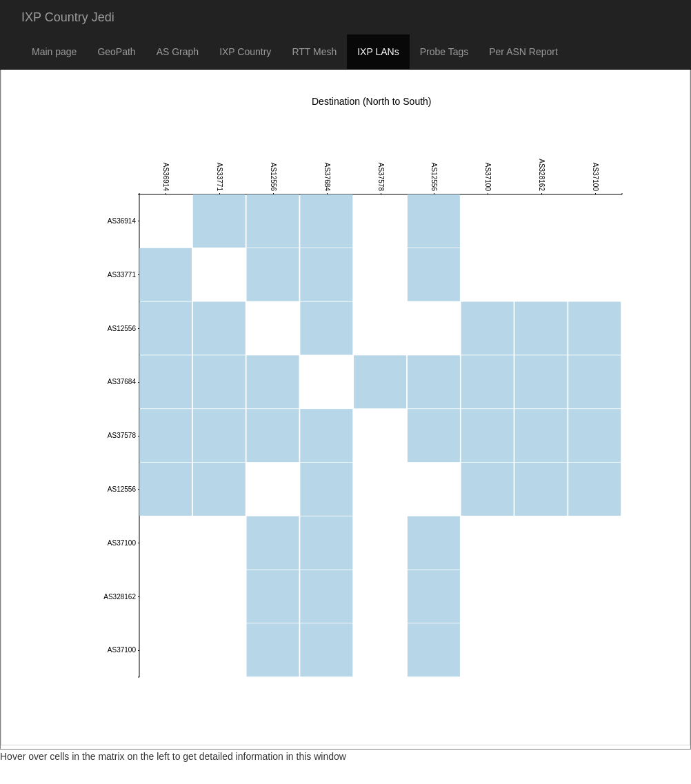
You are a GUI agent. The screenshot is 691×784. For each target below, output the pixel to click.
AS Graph (178, 52)
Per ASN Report (523, 52)
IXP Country (245, 52)
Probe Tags (444, 52)
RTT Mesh (314, 52)
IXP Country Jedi (68, 17)
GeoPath (116, 52)
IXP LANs (378, 52)
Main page (54, 52)
